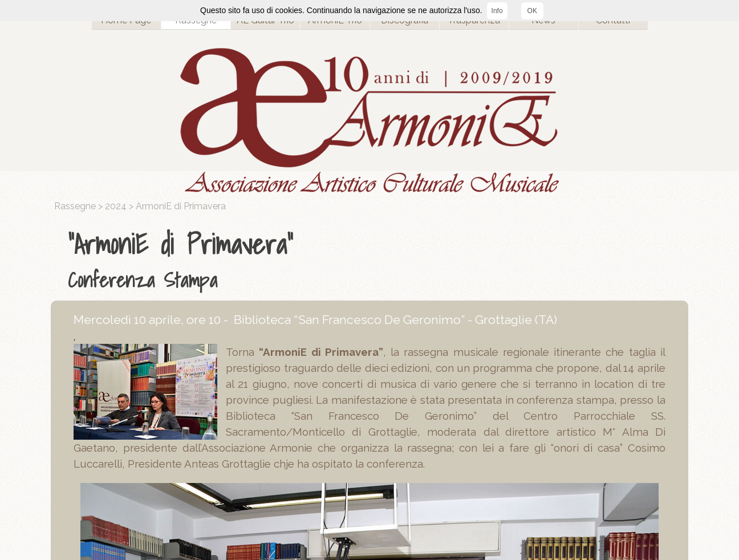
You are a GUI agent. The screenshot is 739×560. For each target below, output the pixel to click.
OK (532, 11)
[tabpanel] (372, 259)
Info (497, 11)
